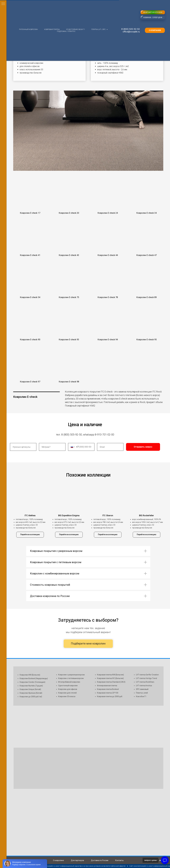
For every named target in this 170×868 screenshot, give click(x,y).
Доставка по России (100, 860)
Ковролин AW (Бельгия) (30, 675)
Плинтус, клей (142, 693)
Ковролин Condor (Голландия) (32, 682)
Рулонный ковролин (28, 29)
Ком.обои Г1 (141, 696)
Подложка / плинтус (66, 31)
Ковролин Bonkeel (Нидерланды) (34, 678)
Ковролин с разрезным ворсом (71, 675)
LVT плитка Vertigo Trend (146, 678)
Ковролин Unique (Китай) (30, 689)
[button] (30, 197)
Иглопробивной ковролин (69, 682)
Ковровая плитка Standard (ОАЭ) (111, 682)
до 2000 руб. (117, 696)
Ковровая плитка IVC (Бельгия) (110, 678)
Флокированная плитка (107, 686)
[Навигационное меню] (3, 4)
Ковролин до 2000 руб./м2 (31, 697)
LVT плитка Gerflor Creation (147, 675)
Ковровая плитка (52, 29)
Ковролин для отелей (67, 693)
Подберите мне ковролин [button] (88, 644)
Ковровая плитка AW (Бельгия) (110, 675)
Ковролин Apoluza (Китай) (31, 693)
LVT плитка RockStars (145, 682)
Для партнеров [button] (77, 860)
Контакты (119, 860)
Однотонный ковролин (68, 686)
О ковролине (58, 860)
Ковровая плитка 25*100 (108, 693)
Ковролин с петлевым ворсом (71, 678)
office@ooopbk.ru (131, 32)
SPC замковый (142, 689)
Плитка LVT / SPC (99, 29)
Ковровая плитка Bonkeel (108, 689)
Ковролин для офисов (68, 689)
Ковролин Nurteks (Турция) (31, 686)
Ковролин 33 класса (67, 696)
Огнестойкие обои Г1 (75, 29)
